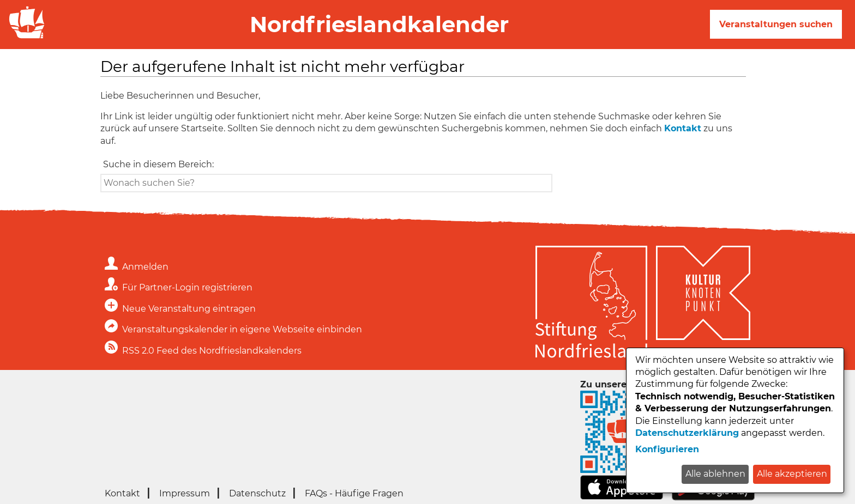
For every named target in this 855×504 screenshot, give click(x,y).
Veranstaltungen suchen (776, 24)
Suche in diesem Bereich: (158, 164)
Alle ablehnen (715, 474)
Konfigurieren (667, 449)
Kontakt (683, 128)
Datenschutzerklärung (687, 433)
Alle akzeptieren (792, 474)
